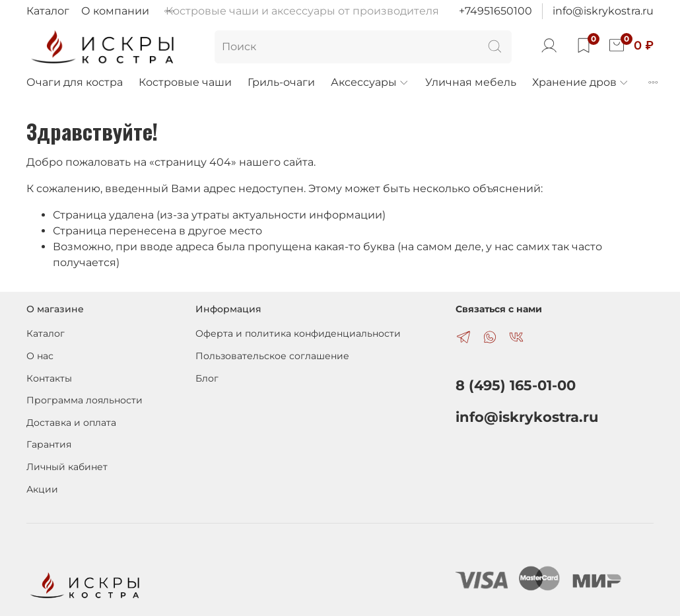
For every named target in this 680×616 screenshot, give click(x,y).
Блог (207, 378)
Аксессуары (370, 82)
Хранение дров (581, 82)
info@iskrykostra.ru (603, 11)
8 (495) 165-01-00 (516, 385)
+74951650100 (495, 11)
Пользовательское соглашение (272, 356)
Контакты (49, 378)
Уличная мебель (471, 82)
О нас (40, 356)
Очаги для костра (75, 82)
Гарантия (49, 444)
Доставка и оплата (71, 423)
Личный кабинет (67, 467)
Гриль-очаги (281, 82)
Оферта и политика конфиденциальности (298, 333)
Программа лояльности (85, 400)
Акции (42, 489)
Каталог (48, 11)
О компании (115, 11)
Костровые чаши (185, 82)
